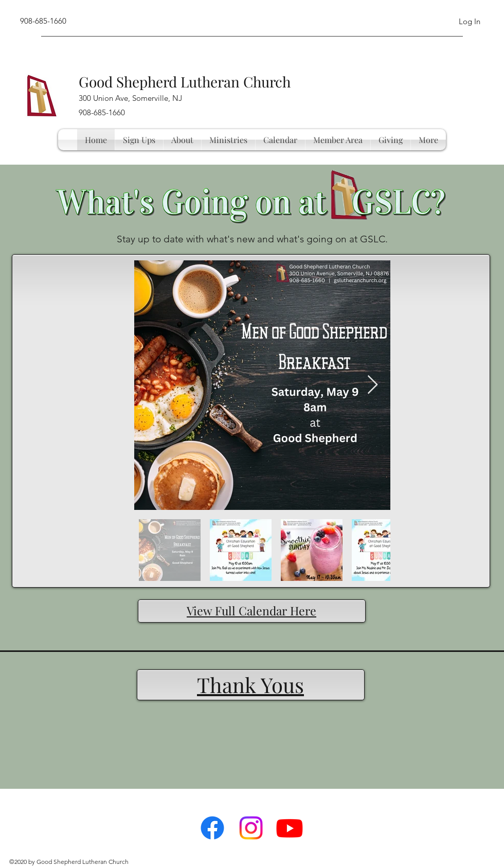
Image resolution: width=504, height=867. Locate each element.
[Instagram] (251, 828)
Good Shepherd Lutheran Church (185, 82)
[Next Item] (373, 385)
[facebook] (212, 828)
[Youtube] (290, 828)
